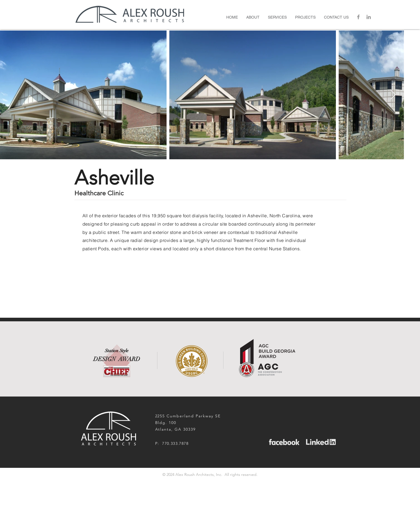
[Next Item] (393, 95)
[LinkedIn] (369, 17)
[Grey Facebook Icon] (358, 17)
